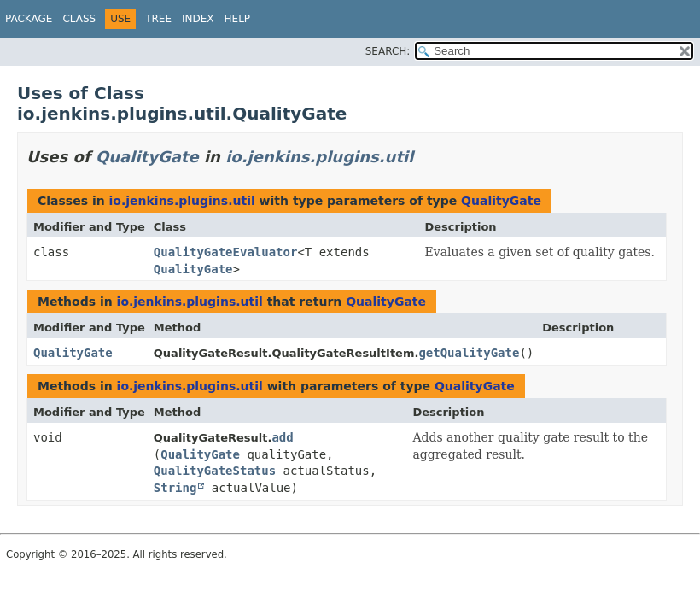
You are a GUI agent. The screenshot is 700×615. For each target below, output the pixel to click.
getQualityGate (469, 353)
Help (238, 19)
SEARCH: (388, 51)
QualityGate (147, 157)
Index (198, 19)
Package (29, 19)
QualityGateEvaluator (226, 252)
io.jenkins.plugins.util (319, 157)
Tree (158, 19)
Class (79, 19)
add (282, 437)
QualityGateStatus (215, 471)
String (175, 488)
